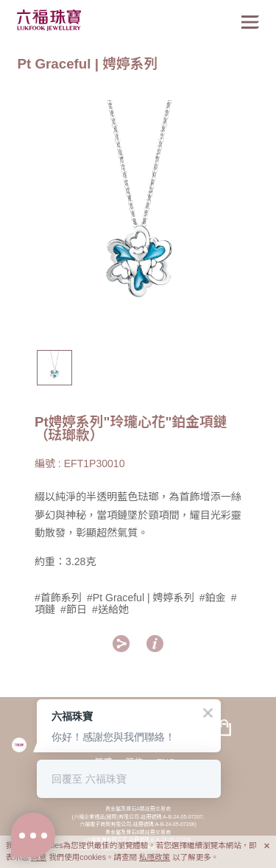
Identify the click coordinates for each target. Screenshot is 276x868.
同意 (39, 857)
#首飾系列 (58, 598)
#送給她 (110, 609)
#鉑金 (213, 598)
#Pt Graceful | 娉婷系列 (141, 598)
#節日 (74, 609)
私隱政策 (155, 857)
